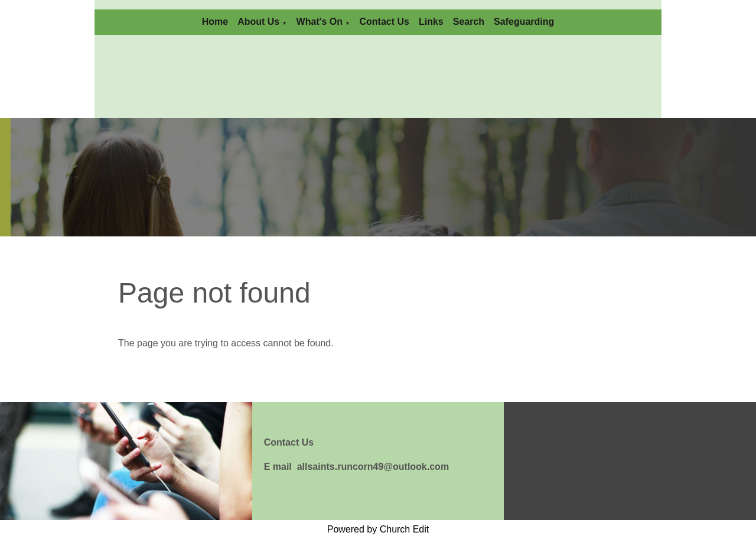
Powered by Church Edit (378, 529)
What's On (320, 22)
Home (215, 22)
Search (469, 22)
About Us (258, 22)
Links (431, 22)
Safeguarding (524, 22)
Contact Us (384, 22)
